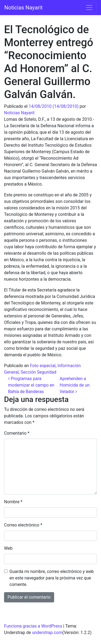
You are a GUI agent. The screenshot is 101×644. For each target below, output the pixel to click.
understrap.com (47, 633)
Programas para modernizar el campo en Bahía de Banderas (31, 385)
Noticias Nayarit (23, 8)
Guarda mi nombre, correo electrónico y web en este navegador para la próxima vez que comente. (52, 578)
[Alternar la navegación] (89, 8)
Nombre (13, 502)
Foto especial (43, 366)
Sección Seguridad (39, 372)
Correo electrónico (23, 525)
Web (8, 548)
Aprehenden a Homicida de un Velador (75, 385)
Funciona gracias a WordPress (33, 626)
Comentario (17, 433)
